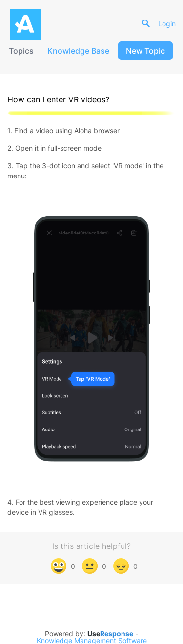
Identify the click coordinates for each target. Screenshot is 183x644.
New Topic (145, 51)
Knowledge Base (78, 51)
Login (167, 24)
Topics (21, 51)
